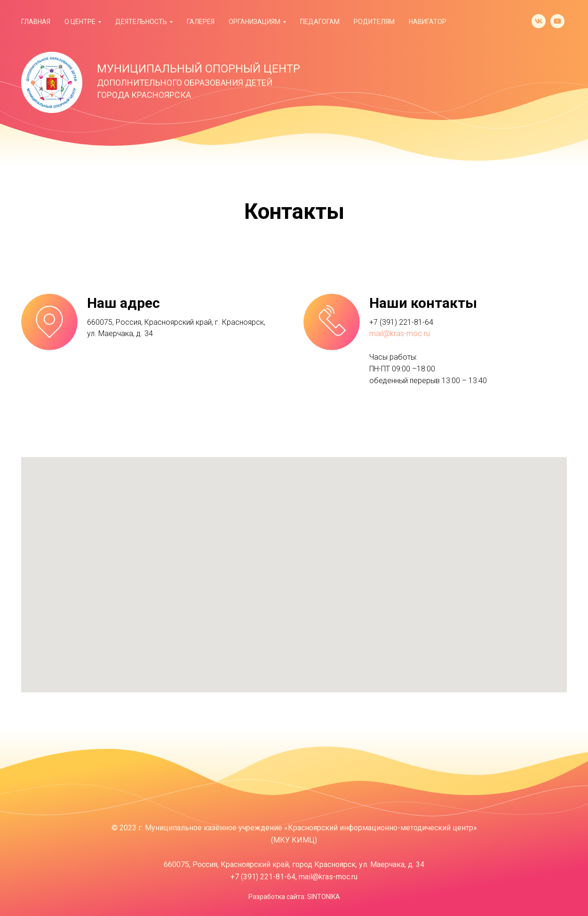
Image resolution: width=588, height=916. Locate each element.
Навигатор (428, 22)
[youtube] (557, 21)
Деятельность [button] (141, 22)
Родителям (374, 22)
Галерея (201, 22)
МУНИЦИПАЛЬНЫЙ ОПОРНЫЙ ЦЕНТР (199, 69)
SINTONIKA (324, 897)
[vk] (539, 21)
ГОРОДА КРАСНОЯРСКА (144, 95)
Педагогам (320, 22)
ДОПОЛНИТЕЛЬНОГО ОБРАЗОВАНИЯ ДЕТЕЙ (185, 83)
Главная (36, 22)
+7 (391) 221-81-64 (401, 322)
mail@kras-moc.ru (400, 333)
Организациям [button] (254, 22)
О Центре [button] (80, 22)
